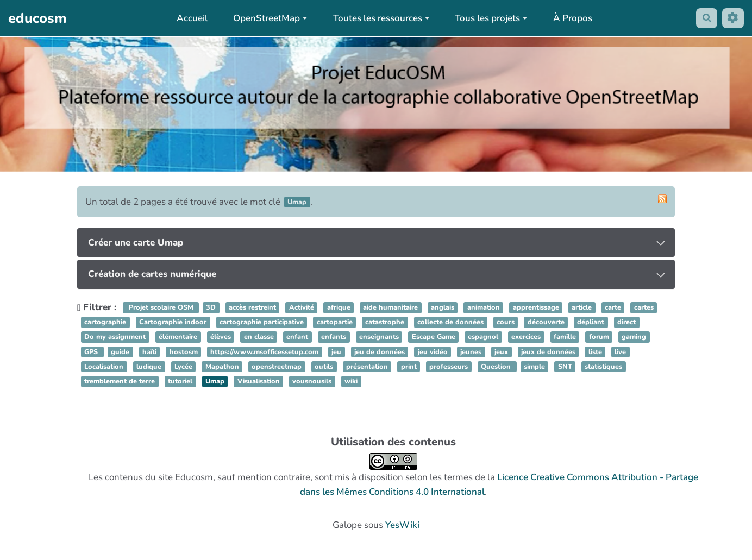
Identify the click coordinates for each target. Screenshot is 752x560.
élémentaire (178, 337)
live (620, 352)
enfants (334, 337)
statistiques (603, 367)
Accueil (190, 18)
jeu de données (380, 352)
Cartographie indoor (173, 323)
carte (613, 307)
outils (324, 367)
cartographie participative (262, 323)
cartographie (105, 323)
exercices (526, 337)
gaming (634, 337)
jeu (336, 352)
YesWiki (402, 525)
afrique (339, 307)
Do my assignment (115, 337)
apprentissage (536, 307)
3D (211, 307)
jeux (501, 352)
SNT (565, 367)
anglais (443, 307)
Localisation (104, 367)
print (409, 367)
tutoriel (180, 381)
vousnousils (312, 381)
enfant (297, 337)
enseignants (379, 337)
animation (484, 307)
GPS (92, 352)
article (582, 307)
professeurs (449, 367)
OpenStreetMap (268, 18)
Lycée (183, 367)
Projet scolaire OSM (161, 307)
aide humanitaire (390, 307)
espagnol (483, 337)
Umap (215, 381)
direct (626, 323)
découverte (546, 323)
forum (599, 337)
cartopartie (335, 323)
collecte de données (450, 323)
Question (497, 367)
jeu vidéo (433, 352)
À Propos (571, 18)
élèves (221, 337)
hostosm (184, 352)
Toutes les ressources (379, 18)
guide (120, 352)
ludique (149, 367)
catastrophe (385, 323)
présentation (367, 367)
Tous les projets (489, 18)
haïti (149, 352)
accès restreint (252, 307)
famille (565, 337)
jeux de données (548, 352)
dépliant (591, 323)
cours (506, 323)
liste (595, 352)
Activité (302, 307)
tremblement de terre (120, 381)
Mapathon (222, 367)
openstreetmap (277, 367)
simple (534, 367)
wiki (351, 381)
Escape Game (434, 337)
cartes (644, 307)
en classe (259, 337)
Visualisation (259, 381)
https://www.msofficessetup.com (264, 352)
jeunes (471, 352)
